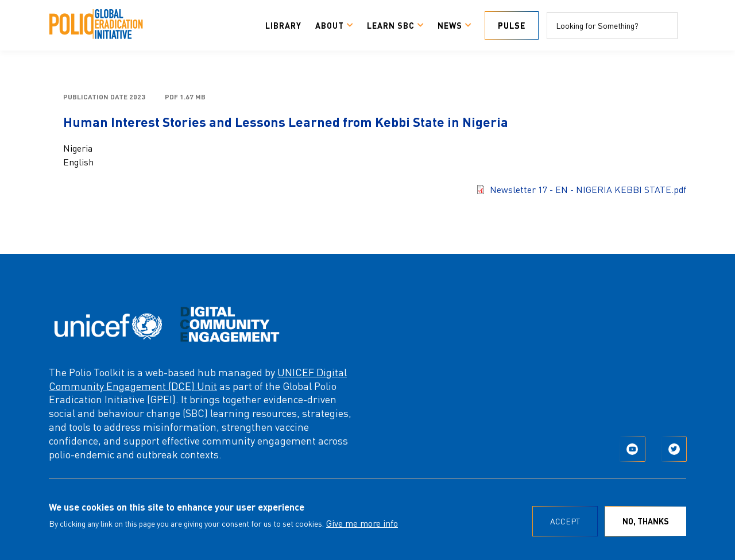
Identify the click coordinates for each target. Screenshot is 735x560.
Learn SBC (391, 25)
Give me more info (362, 523)
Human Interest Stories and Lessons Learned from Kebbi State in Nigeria (286, 121)
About (330, 25)
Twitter (674, 449)
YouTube (632, 449)
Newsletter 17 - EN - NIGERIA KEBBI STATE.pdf (588, 189)
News (450, 25)
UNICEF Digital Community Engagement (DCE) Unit (198, 379)
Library (283, 25)
